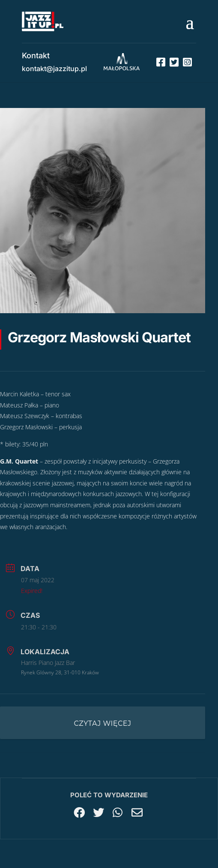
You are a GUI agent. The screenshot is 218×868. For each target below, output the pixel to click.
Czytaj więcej (103, 723)
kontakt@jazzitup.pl (54, 69)
